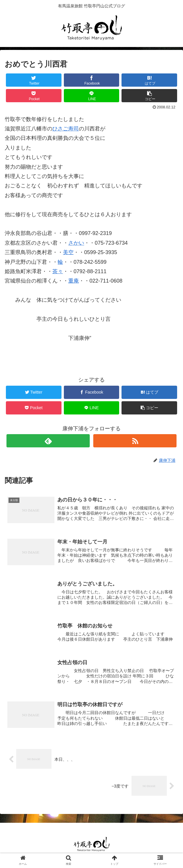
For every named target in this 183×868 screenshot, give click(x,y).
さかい (76, 243)
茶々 (58, 271)
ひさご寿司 (66, 129)
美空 (68, 252)
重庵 (74, 281)
